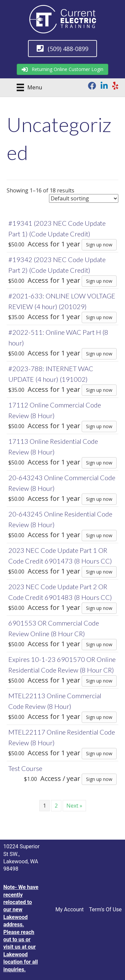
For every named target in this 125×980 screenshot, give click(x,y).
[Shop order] (84, 198)
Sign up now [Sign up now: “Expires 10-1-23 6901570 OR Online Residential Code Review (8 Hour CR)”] (99, 681)
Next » (74, 806)
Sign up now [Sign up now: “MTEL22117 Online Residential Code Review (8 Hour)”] (99, 753)
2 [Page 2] (56, 806)
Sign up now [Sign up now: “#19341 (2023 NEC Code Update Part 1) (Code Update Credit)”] (99, 245)
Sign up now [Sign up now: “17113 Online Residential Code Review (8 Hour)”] (99, 463)
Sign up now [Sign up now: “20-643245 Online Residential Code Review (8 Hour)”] (99, 535)
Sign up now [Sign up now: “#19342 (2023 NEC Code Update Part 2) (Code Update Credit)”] (99, 281)
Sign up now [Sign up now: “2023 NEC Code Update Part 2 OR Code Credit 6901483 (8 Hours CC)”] (99, 608)
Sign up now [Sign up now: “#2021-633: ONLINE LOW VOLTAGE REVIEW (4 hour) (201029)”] (99, 317)
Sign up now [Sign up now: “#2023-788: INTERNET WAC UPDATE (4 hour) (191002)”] (99, 390)
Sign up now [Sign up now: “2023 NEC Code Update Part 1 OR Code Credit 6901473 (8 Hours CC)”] (99, 572)
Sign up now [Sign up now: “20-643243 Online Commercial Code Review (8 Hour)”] (99, 499)
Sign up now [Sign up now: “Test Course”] (99, 779)
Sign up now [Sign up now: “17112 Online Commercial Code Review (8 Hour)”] (99, 426)
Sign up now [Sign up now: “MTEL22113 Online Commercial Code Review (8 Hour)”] (99, 717)
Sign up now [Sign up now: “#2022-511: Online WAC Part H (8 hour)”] (99, 354)
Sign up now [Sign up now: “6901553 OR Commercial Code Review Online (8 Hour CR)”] (99, 644)
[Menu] (27, 87)
